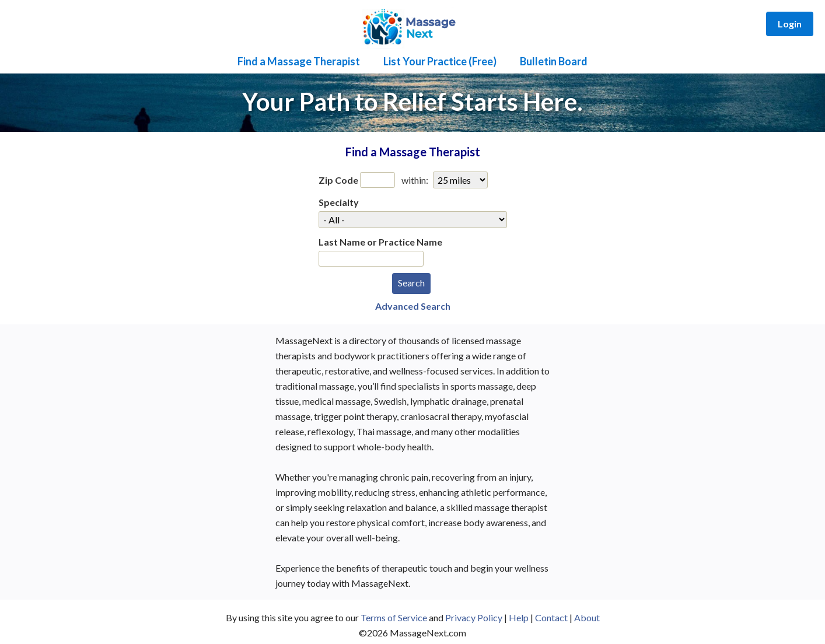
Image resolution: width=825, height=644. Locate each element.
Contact (551, 617)
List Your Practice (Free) (440, 61)
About (587, 617)
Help (519, 617)
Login (790, 24)
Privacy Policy (474, 617)
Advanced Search (413, 306)
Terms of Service (394, 617)
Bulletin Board (554, 61)
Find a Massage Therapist (299, 61)
